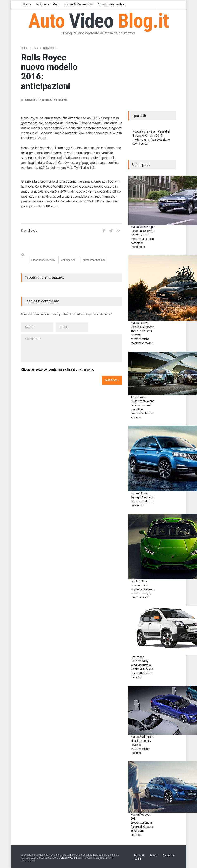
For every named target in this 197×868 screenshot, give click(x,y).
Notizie (41, 4)
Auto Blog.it (99, 21)
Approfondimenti (110, 4)
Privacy (154, 855)
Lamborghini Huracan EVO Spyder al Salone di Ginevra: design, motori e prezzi (143, 589)
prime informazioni (94, 260)
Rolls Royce (50, 48)
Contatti (138, 859)
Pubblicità (139, 855)
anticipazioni (69, 260)
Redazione (169, 855)
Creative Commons (71, 858)
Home (27, 4)
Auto (56, 4)
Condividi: (29, 231)
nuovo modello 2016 (43, 260)
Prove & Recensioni (79, 4)
